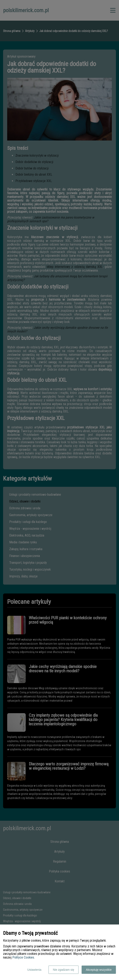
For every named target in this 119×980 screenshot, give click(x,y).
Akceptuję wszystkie (99, 970)
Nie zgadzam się (64, 970)
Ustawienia (34, 970)
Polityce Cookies (23, 957)
